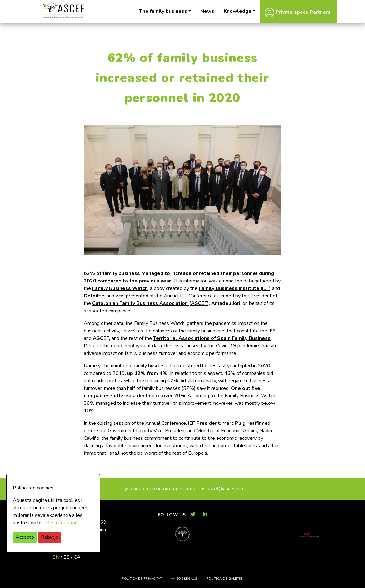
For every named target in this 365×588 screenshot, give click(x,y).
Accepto (25, 537)
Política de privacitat (142, 579)
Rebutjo (50, 537)
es (67, 557)
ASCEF (63, 11)
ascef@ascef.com (226, 489)
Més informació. (62, 523)
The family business (163, 11)
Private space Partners (298, 12)
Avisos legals (184, 579)
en (56, 557)
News (207, 11)
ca (77, 557)
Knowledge (238, 11)
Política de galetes (225, 579)
